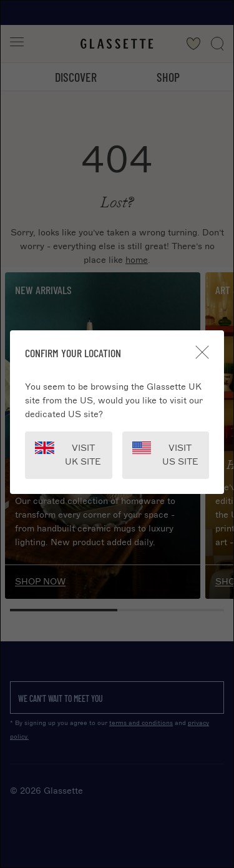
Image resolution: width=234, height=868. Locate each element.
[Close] (202, 352)
